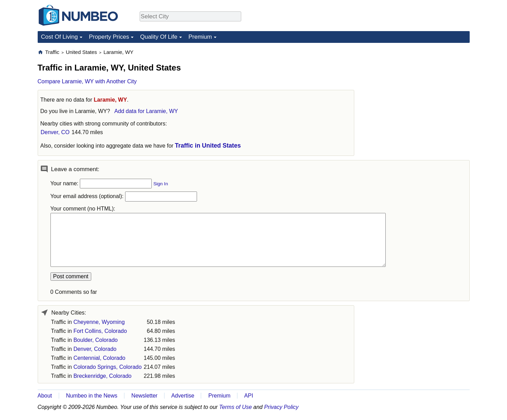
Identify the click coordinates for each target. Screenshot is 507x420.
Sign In (161, 184)
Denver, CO (55, 132)
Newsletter (144, 396)
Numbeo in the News (92, 396)
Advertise (183, 396)
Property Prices (109, 37)
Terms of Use (236, 407)
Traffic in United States (208, 146)
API (249, 396)
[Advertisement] (418, 92)
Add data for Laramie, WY (146, 111)
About (45, 396)
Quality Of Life (159, 37)
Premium (200, 37)
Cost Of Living (60, 37)
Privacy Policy (281, 407)
